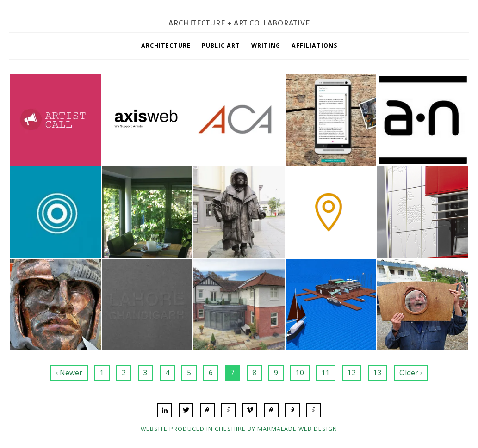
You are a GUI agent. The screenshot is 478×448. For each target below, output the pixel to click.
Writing (266, 46)
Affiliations (314, 46)
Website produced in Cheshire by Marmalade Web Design (239, 429)
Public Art (221, 46)
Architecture (166, 46)
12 (352, 373)
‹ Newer (69, 373)
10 (300, 373)
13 (378, 373)
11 (326, 373)
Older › (411, 373)
